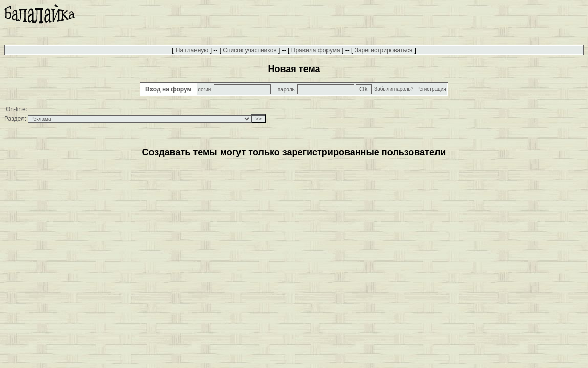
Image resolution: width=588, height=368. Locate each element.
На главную (192, 50)
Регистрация (431, 89)
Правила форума (316, 50)
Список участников (249, 50)
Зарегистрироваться (384, 50)
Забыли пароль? (394, 89)
